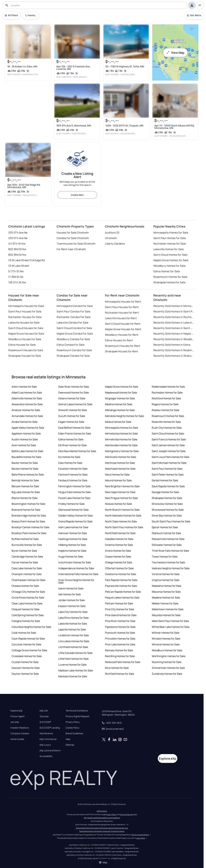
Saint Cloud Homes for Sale (170, 255)
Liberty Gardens (115, 244)
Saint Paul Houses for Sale (25, 311)
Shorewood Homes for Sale (168, 510)
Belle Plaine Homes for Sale (28, 475)
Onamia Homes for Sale (119, 545)
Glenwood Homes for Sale (73, 510)
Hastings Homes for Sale (73, 539)
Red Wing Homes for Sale (120, 656)
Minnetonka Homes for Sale (121, 434)
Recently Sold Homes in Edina (172, 345)
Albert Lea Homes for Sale (27, 393)
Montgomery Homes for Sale (122, 451)
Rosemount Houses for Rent (123, 346)
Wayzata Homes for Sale (166, 615)
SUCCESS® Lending (50, 728)
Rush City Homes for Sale (167, 428)
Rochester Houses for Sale (25, 317)
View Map (175, 53)
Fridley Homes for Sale (71, 504)
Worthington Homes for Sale (169, 656)
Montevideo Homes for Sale (121, 445)
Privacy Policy (73, 722)
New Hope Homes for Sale (120, 492)
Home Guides (17, 739)
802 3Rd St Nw (17, 249)
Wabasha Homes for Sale (167, 586)
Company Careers (20, 733)
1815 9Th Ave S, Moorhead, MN (74, 126)
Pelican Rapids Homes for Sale (123, 592)
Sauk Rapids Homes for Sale (168, 486)
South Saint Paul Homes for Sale (171, 521)
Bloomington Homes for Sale (28, 504)
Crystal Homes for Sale (25, 662)
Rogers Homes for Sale (165, 404)
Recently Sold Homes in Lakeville (174, 323)
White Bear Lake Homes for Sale (171, 627)
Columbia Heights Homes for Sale (31, 627)
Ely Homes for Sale (69, 457)
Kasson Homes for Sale (72, 606)
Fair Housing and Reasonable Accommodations (102, 818)
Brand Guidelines (74, 733)
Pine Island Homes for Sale (121, 615)
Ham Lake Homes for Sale (73, 527)
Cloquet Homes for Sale (25, 609)
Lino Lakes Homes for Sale (74, 641)
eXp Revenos (46, 733)
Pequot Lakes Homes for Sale (122, 598)
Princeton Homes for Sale (120, 639)
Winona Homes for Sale (166, 644)
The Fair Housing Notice (140, 835)
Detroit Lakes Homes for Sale (75, 404)
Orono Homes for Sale (118, 551)
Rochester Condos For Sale (74, 317)
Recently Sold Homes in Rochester (174, 317)
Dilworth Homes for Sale (73, 410)
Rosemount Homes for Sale (170, 277)
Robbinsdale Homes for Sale (168, 387)
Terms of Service (126, 814)
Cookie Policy (72, 728)
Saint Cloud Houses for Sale (26, 328)
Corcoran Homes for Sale (26, 644)
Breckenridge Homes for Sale (29, 516)
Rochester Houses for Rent (122, 313)
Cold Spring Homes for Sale (28, 615)
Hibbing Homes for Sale (72, 545)
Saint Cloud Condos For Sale (74, 328)
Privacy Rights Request (77, 716)
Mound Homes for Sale (118, 480)
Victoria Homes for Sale (166, 574)
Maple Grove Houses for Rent (123, 329)
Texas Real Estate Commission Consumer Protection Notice (102, 831)
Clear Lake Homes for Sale (27, 603)
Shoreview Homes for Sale (167, 504)
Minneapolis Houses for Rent (123, 302)
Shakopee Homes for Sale (169, 282)
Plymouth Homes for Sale (120, 633)
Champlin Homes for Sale (27, 574)
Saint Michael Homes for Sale (169, 463)
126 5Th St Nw (17, 282)
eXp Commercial (48, 739)
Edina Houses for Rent (119, 340)
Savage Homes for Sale (165, 492)
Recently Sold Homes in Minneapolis (174, 306)
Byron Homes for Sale (24, 551)
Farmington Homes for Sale (74, 486)
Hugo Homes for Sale (71, 557)
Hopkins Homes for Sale (72, 551)
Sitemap (70, 745)
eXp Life (44, 711)
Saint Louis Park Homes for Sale (170, 457)
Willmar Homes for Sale (166, 633)
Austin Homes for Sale (25, 439)
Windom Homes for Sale (166, 639)
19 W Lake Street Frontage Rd (26, 260)
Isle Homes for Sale (70, 594)
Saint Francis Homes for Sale (169, 439)
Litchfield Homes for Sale (73, 647)
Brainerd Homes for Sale (26, 510)
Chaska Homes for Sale (25, 586)
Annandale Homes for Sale (27, 416)
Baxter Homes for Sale (25, 463)
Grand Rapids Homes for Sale (75, 521)
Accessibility (46, 756)
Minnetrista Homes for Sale (121, 439)
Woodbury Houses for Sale (25, 339)
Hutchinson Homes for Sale (75, 562)
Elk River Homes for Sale (72, 445)
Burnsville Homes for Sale (27, 545)
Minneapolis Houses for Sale (26, 306)
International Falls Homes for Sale (78, 574)
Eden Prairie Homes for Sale (75, 434)
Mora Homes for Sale (117, 475)
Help (68, 739)
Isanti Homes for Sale (71, 588)
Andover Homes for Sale (26, 410)
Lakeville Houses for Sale (24, 323)
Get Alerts (194, 15)
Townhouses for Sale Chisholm (76, 244)
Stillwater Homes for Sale (167, 545)
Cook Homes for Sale (24, 633)
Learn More (141, 838)
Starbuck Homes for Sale (166, 533)
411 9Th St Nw (17, 244)
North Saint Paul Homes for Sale (124, 527)
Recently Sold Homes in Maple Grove (174, 334)
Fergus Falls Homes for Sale (75, 492)
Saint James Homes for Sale (168, 445)
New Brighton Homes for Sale (122, 486)
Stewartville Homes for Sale (168, 539)
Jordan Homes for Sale (72, 600)
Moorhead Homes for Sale (120, 469)
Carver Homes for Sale (25, 562)
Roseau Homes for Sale (165, 410)
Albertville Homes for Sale (27, 398)
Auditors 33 (112, 233)
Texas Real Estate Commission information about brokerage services (102, 828)
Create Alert (77, 195)
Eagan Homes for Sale (71, 422)
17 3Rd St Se (16, 277)
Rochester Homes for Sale (170, 244)
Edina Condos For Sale (71, 345)
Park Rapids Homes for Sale (121, 580)
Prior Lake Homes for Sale (120, 644)
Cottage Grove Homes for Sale (29, 650)
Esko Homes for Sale (70, 463)
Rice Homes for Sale (117, 668)
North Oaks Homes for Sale (121, 521)
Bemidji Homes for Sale (25, 480)
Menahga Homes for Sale (120, 410)
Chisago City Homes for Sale (28, 592)
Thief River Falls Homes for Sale (170, 551)
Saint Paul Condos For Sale (73, 311)
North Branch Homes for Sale (122, 510)
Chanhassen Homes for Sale (28, 580)
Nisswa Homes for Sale (118, 504)
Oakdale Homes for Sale (119, 539)
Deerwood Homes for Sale (74, 393)
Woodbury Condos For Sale (73, 339)
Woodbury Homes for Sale (169, 266)
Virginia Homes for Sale (166, 580)
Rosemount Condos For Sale (74, 350)
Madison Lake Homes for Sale (76, 670)
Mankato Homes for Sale (73, 676)
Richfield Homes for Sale (120, 674)
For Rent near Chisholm (71, 249)
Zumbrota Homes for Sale (167, 674)
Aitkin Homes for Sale (24, 387)
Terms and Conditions (77, 711)
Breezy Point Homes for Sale (28, 521)
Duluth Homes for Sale (72, 416)
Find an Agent (17, 716)
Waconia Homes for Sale (166, 592)
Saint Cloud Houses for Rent (123, 324)
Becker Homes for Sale (25, 469)
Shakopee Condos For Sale (73, 356)
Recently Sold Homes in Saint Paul (174, 311)
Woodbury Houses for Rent (122, 335)
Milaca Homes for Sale (118, 422)
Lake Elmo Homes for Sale (73, 618)
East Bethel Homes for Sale (74, 428)
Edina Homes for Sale (167, 271)
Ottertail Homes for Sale (119, 568)
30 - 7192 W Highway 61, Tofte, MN (125, 66)
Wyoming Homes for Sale (167, 662)
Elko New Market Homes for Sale (77, 451)
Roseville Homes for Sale (166, 422)
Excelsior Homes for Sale (73, 469)
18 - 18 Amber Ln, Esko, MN (22, 66)
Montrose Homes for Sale (120, 463)
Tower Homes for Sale (165, 557)
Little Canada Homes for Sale (75, 653)
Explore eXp (16, 711)
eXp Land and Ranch (50, 751)
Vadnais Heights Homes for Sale (171, 568)
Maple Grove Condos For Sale (75, 334)
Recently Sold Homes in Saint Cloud (174, 328)
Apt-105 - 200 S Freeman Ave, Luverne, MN (73, 68)
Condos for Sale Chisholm (73, 238)
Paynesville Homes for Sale (121, 586)
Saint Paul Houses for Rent (122, 307)
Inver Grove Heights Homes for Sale (76, 581)
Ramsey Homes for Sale (119, 650)
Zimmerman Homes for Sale (168, 668)
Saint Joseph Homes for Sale (169, 451)
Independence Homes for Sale (76, 568)
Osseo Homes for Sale (118, 557)
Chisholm (111, 238)
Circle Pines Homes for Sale (28, 598)
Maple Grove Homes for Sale (171, 260)
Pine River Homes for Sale (120, 621)
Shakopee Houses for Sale (25, 356)
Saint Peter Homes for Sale (168, 475)
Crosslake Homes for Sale (27, 656)
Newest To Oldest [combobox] (32, 15)
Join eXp (15, 722)
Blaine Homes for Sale (25, 498)
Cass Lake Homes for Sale (27, 568)
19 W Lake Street (19, 266)
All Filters (11, 15)
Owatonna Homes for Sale (121, 574)
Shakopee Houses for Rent (122, 351)
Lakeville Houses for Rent (121, 318)
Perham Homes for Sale (119, 603)
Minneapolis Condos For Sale (75, 306)
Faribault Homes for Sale (73, 480)
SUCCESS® (45, 722)
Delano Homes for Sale (72, 398)
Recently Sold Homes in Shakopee (174, 356)
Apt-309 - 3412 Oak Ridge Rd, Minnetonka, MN (24, 186)
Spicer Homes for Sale (165, 527)
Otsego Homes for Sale (119, 562)
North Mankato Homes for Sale (123, 516)
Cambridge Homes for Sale (27, 557)
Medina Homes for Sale (119, 404)
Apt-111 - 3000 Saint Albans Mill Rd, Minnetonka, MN (174, 127)
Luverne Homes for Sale (72, 665)
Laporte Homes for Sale (72, 629)
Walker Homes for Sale (165, 603)
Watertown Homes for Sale (168, 609)
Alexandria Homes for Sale (27, 404)
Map (103, 862)
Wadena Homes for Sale (166, 598)
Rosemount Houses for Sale (26, 350)
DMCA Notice (102, 811)
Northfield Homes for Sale (120, 533)
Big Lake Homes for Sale (26, 492)
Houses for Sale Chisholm (73, 233)
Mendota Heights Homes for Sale (124, 416)
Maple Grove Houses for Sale (26, 334)
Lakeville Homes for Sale (169, 249)
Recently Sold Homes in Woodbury (174, 339)
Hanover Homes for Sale (73, 533)
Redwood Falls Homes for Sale (123, 662)
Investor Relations (20, 728)
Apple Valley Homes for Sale (28, 428)
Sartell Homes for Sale (165, 480)
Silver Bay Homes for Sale (167, 516)
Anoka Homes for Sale (25, 422)
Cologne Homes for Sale (26, 621)
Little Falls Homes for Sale (73, 659)
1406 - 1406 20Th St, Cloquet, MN (124, 126)
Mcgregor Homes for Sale (120, 398)
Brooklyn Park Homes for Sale (29, 533)
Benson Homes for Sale (25, 486)
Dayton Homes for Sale (25, 674)
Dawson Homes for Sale (26, 668)
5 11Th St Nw (16, 271)
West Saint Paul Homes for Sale (170, 621)
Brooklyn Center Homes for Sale (30, 527)
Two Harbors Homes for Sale (168, 562)
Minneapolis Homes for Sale (171, 233)
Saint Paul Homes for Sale (170, 238)
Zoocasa (44, 716)
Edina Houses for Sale (22, 345)
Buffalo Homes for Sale (25, 539)
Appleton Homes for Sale (26, 434)
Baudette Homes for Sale (26, 457)
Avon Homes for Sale (24, 445)
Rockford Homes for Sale (166, 398)
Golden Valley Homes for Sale (75, 516)
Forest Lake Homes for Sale (74, 498)
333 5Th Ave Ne (18, 233)
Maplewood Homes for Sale (121, 393)
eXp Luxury (45, 745)
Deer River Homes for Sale (74, 387)
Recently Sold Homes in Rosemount (174, 350)
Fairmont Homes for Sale (73, 475)
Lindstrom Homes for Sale (74, 635)
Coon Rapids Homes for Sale (28, 639)
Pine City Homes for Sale (120, 609)
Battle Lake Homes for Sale (27, 451)
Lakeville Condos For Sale (72, 323)
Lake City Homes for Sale (73, 612)
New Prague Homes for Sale (121, 498)
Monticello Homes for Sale (121, 457)
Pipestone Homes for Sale (120, 627)
